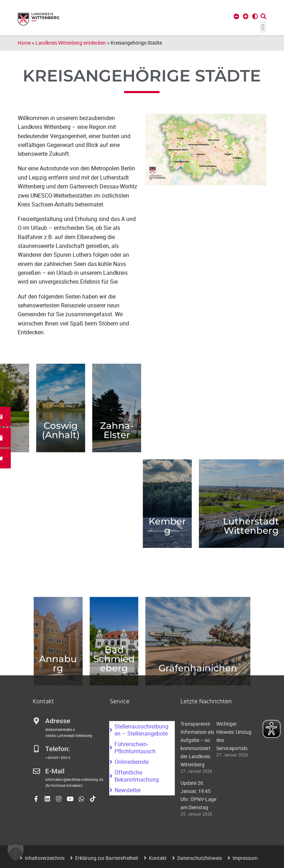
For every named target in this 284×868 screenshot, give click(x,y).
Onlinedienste (132, 762)
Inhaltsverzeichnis (45, 858)
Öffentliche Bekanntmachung (137, 776)
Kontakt (158, 858)
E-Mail (55, 771)
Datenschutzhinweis (200, 858)
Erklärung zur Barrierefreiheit (107, 858)
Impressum (245, 858)
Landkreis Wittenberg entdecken (71, 43)
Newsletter (128, 790)
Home (24, 43)
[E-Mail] (37, 771)
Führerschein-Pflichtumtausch (135, 748)
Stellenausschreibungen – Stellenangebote (141, 730)
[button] (263, 27)
